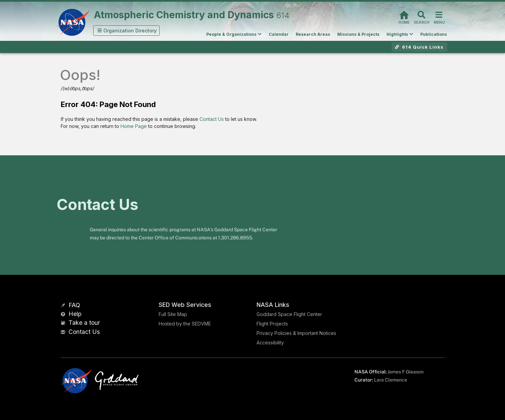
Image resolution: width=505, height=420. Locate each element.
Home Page (134, 126)
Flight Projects (272, 324)
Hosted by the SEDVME (185, 324)
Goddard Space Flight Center (289, 314)
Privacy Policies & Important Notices (296, 333)
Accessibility (270, 343)
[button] (127, 31)
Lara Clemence (391, 380)
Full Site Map (173, 314)
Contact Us (212, 119)
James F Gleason (406, 372)
